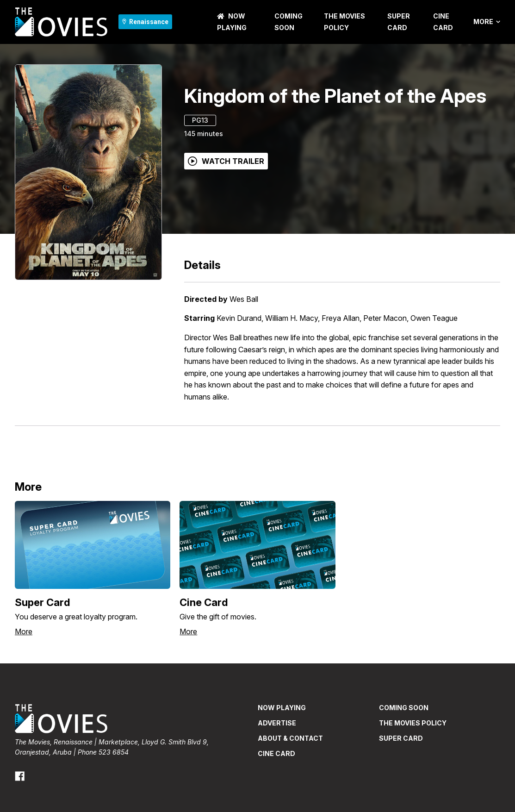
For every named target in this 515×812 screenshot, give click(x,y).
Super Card (401, 738)
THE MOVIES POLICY (413, 723)
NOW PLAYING (282, 708)
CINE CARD (276, 753)
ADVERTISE (277, 723)
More (487, 22)
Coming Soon (404, 708)
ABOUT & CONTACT (290, 738)
